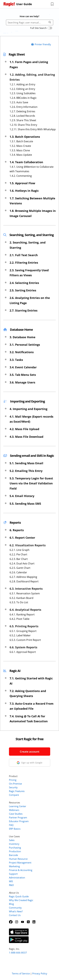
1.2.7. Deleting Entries (22, 111)
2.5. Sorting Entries (23, 290)
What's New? (16, 911)
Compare (14, 795)
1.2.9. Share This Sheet (23, 120)
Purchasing (15, 848)
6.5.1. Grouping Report (23, 631)
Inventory (14, 844)
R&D (11, 885)
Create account (30, 752)
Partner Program (18, 817)
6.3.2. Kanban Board (21, 598)
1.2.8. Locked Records (22, 116)
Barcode (13, 855)
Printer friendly (41, 44)
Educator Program (19, 821)
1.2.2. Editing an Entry (22, 89)
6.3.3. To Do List (19, 602)
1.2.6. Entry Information (24, 107)
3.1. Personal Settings (25, 345)
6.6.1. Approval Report (23, 652)
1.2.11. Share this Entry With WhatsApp (33, 129)
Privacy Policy (40, 973)
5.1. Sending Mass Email (26, 463)
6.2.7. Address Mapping (23, 577)
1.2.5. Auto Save (19, 102)
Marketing (14, 866)
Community (15, 908)
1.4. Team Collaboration (26, 162)
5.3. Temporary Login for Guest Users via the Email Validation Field (31, 483)
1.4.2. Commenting (21, 176)
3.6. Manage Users (22, 382)
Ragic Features (17, 791)
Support (13, 874)
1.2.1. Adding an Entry (22, 84)
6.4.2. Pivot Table (20, 619)
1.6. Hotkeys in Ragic (24, 191)
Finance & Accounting (21, 870)
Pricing (13, 780)
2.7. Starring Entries (24, 310)
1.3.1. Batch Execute (21, 141)
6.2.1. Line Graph (20, 550)
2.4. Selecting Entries (24, 283)
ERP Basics (15, 829)
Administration (17, 878)
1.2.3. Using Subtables (23, 93)
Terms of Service (21, 973)
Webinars (14, 810)
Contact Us (15, 915)
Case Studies (16, 814)
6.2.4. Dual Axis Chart (22, 563)
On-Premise (15, 784)
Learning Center (18, 806)
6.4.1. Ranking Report (22, 614)
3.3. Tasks (16, 360)
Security (13, 787)
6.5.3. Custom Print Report (25, 640)
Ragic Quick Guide (19, 896)
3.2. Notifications (22, 352)
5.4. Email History (22, 496)
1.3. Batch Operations (25, 137)
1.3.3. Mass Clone (20, 150)
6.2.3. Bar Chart (19, 559)
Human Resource (18, 859)
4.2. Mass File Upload (24, 429)
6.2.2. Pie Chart (18, 554)
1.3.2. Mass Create (20, 146)
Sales (12, 840)
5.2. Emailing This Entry (26, 471)
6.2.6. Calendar (18, 572)
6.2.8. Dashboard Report (24, 581)
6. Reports (17, 530)
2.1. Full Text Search (24, 255)
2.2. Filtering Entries (24, 263)
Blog (11, 904)
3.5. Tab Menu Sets (23, 375)
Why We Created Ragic (21, 900)
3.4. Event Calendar (23, 367)
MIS (11, 881)
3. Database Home (22, 337)
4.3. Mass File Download (26, 437)
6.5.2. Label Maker (20, 635)
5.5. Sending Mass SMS (25, 504)
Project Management (20, 863)
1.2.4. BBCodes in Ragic (23, 98)
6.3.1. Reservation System (25, 593)
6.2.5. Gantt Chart (20, 568)
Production (15, 851)
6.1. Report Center (22, 538)
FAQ (11, 825)
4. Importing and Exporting (28, 409)
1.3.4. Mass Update (21, 155)
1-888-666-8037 (18, 953)
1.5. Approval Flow (22, 183)
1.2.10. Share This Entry (23, 125)
